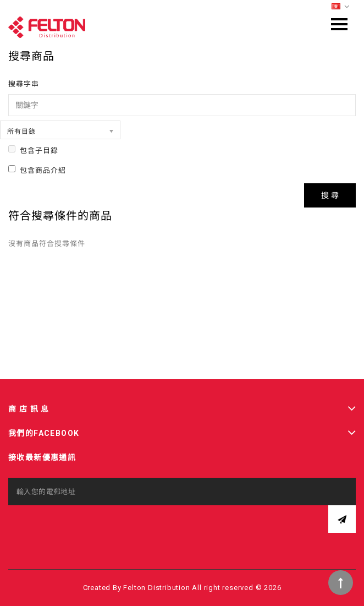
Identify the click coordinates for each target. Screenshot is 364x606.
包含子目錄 (33, 150)
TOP (341, 583)
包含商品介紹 (37, 170)
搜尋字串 (24, 84)
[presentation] (92, 527)
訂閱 (342, 519)
